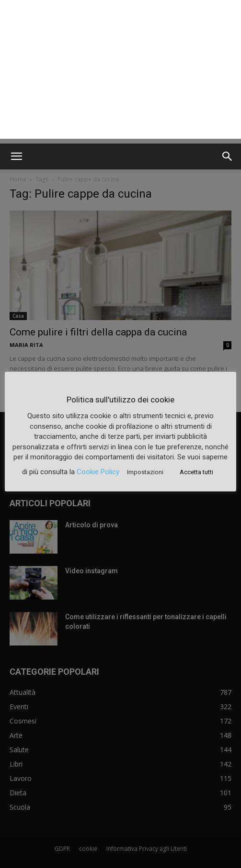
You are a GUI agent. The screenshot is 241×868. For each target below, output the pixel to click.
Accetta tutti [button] (196, 472)
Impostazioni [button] (145, 472)
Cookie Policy (98, 472)
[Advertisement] (120, 72)
